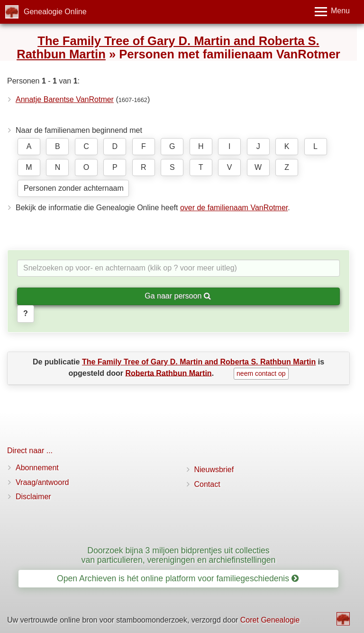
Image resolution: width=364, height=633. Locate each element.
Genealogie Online (55, 12)
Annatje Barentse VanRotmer (65, 99)
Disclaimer (33, 497)
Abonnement (37, 468)
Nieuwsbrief (214, 470)
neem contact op (261, 373)
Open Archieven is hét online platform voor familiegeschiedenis (178, 578)
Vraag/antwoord (42, 482)
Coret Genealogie (270, 620)
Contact (207, 484)
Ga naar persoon (178, 296)
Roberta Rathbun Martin (168, 373)
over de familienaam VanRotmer (234, 208)
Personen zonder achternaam (74, 188)
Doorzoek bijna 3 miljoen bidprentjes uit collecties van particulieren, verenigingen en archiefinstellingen (179, 555)
